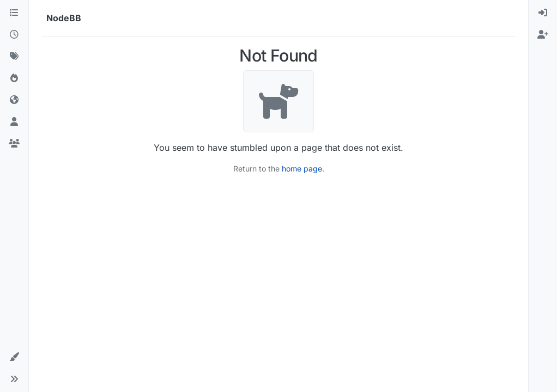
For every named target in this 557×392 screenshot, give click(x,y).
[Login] (543, 13)
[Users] (14, 122)
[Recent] (14, 35)
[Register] (543, 35)
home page (302, 169)
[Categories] (14, 13)
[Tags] (14, 57)
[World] (14, 100)
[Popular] (14, 78)
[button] (14, 357)
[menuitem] (543, 13)
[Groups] (14, 144)
